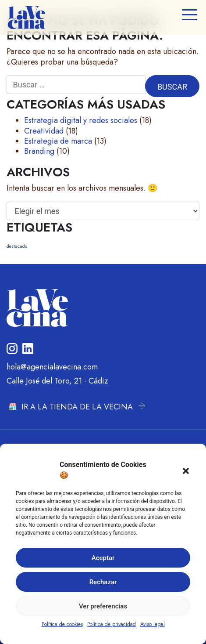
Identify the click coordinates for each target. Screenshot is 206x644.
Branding (39, 151)
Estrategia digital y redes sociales (81, 120)
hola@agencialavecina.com (52, 367)
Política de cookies (62, 624)
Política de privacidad (112, 624)
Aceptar (103, 558)
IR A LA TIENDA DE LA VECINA (77, 407)
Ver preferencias (103, 606)
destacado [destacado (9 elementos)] (17, 246)
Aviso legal (153, 624)
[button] (186, 470)
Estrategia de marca (58, 141)
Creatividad (44, 131)
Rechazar (103, 582)
